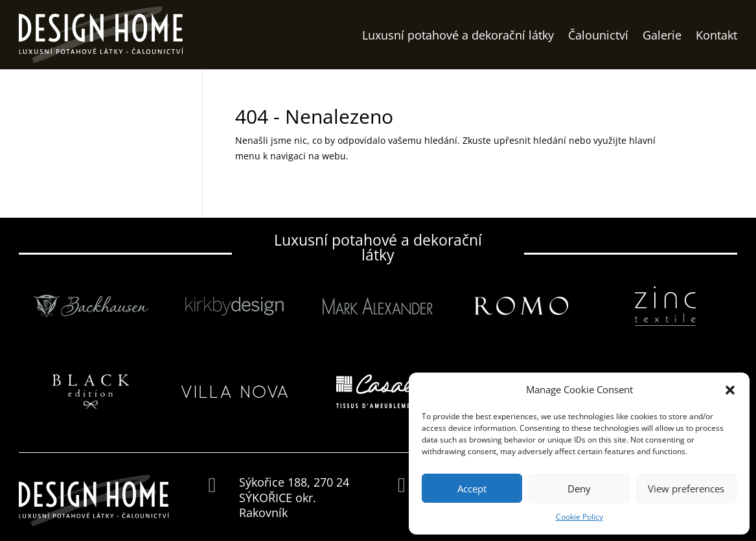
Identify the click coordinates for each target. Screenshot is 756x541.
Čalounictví (598, 35)
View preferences (686, 489)
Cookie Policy (579, 517)
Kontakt (716, 35)
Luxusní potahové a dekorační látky (458, 35)
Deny (579, 489)
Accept (472, 489)
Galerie (662, 35)
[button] (730, 390)
